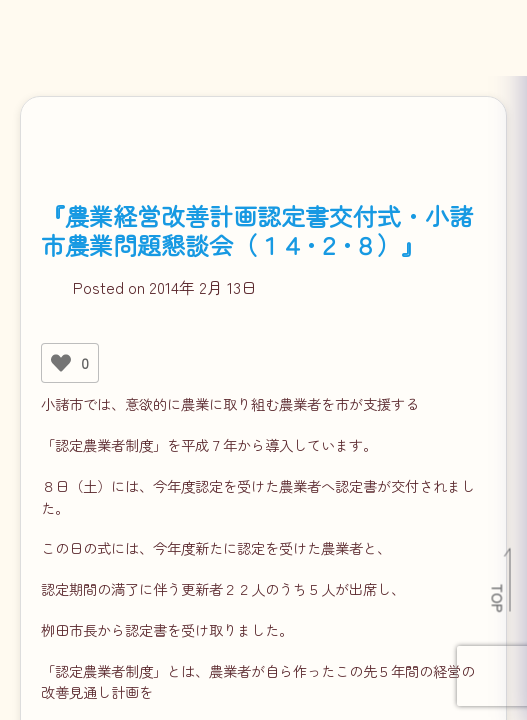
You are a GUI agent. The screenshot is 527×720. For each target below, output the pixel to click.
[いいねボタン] (61, 363)
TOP (498, 598)
